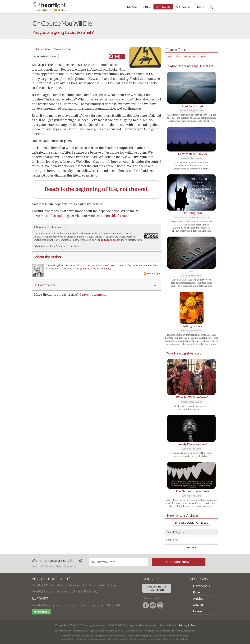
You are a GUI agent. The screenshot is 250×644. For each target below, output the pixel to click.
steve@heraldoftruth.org (50, 216)
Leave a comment (93, 294)
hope (203, 56)
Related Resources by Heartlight (189, 66)
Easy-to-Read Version (126, 631)
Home (197, 611)
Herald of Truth (116, 216)
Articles (163, 7)
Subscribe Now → (179, 562)
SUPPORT (40, 599)
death (169, 56)
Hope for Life (62, 49)
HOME (200, 7)
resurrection (190, 56)
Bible (147, 7)
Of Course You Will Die (46, 233)
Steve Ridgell (43, 49)
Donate (41, 612)
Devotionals (201, 586)
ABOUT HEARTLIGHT (51, 579)
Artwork (183, 7)
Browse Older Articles (192, 523)
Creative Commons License (116, 233)
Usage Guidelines (106, 240)
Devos (132, 7)
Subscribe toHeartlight (157, 588)
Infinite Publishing (86, 591)
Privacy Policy (187, 625)
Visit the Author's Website (96, 269)
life (178, 56)
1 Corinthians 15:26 (45, 56)
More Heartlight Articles (183, 353)
